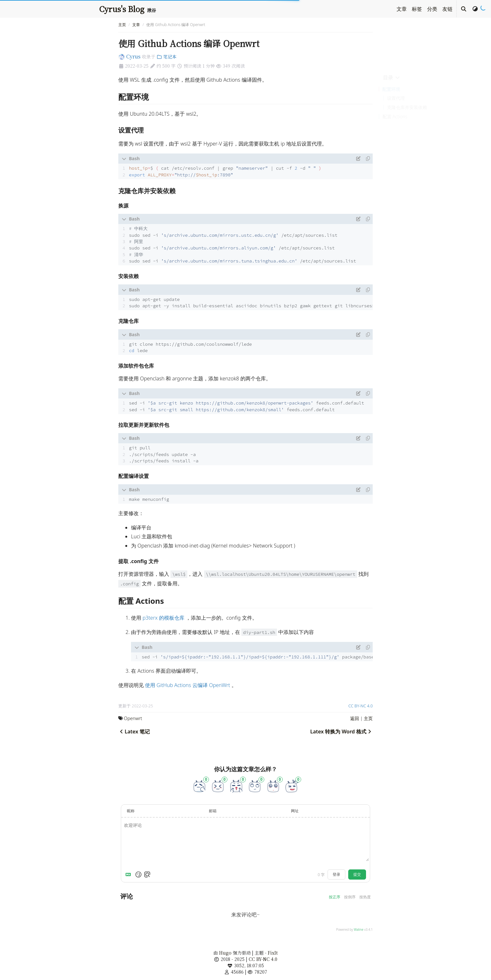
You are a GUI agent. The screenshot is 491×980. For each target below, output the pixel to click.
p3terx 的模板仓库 (163, 618)
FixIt (273, 953)
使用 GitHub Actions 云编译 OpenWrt (187, 685)
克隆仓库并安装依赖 (407, 107)
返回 (355, 718)
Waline (358, 929)
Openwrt (133, 718)
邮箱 (213, 811)
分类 (432, 9)
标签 (417, 9)
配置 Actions (395, 116)
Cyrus (129, 56)
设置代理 (396, 98)
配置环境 (391, 89)
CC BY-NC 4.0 (361, 706)
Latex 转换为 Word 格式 (341, 732)
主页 (122, 25)
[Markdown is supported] (129, 875)
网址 (295, 811)
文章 (402, 9)
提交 (357, 874)
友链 (447, 9)
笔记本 (167, 57)
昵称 (131, 811)
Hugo (225, 953)
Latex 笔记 (134, 732)
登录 (336, 874)
